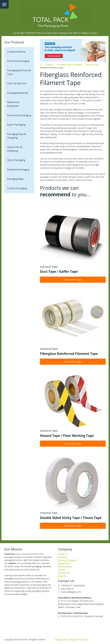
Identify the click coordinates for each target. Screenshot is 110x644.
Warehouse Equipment (13, 104)
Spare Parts (64, 563)
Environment (65, 567)
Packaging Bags (15, 179)
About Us (63, 554)
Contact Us (64, 573)
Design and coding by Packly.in (71, 640)
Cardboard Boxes (16, 52)
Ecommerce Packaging (19, 115)
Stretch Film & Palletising (15, 149)
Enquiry (62, 576)
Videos (61, 570)
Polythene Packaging (18, 170)
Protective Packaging (18, 61)
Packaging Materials (18, 93)
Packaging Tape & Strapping (17, 136)
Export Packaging (16, 125)
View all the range (73, 280)
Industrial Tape (92, 64)
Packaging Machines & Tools (19, 72)
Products (49, 64)
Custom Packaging (17, 188)
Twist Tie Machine (17, 83)
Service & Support (67, 560)
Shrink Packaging (16, 160)
